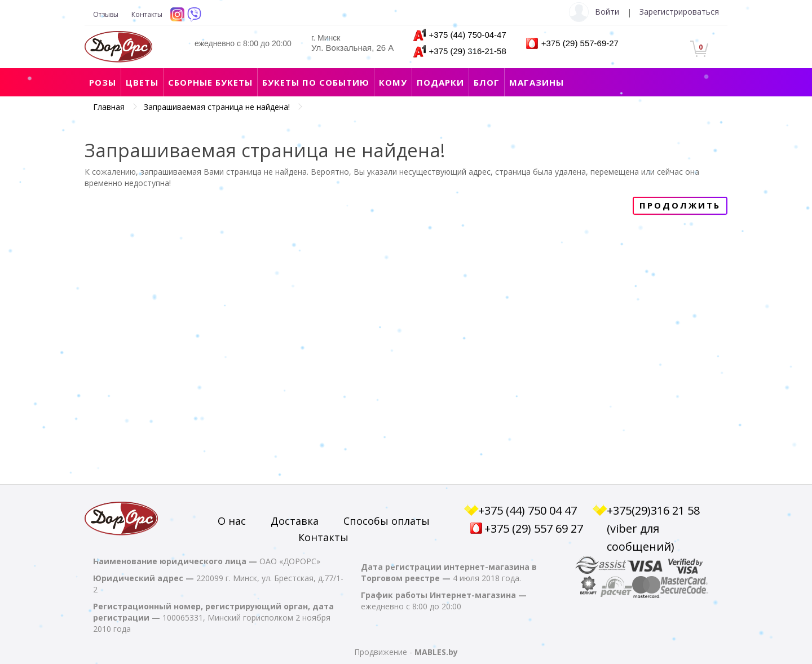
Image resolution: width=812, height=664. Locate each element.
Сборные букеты (210, 82)
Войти (607, 12)
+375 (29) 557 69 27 (534, 528)
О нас (232, 521)
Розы (103, 82)
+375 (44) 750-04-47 (468, 35)
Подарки (440, 82)
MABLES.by (436, 652)
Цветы (142, 82)
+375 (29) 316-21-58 (468, 51)
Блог (487, 82)
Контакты (147, 14)
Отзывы (106, 14)
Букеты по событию (316, 82)
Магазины (537, 82)
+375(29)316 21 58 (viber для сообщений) (653, 528)
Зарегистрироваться (679, 12)
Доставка (295, 521)
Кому (393, 82)
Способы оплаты (387, 521)
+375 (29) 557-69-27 (580, 43)
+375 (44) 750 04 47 (528, 510)
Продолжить (680, 205)
